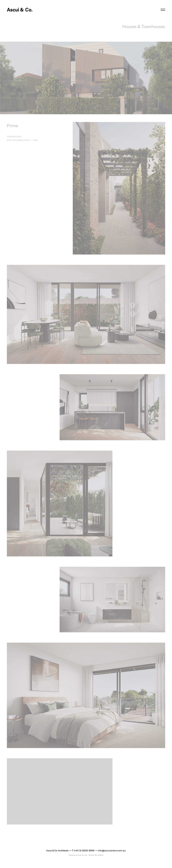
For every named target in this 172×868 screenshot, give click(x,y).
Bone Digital (96, 855)
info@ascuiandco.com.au (112, 851)
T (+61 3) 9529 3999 (83, 851)
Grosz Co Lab (78, 855)
